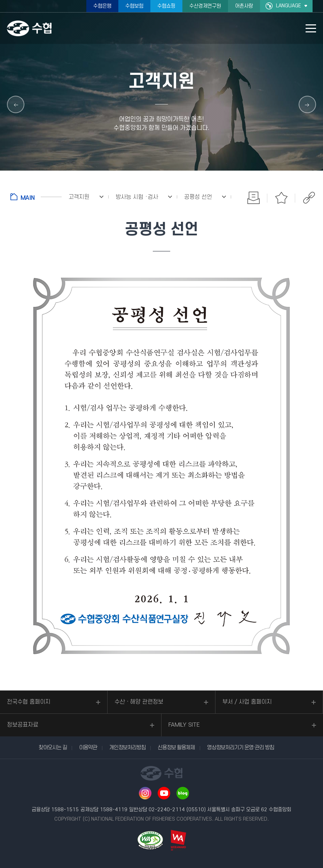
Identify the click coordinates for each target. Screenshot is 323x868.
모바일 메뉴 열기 (311, 28)
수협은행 (102, 6)
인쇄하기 (253, 198)
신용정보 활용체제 (176, 748)
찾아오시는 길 (53, 748)
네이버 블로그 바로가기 (183, 793)
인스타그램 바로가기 (145, 793)
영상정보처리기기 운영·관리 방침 (241, 748)
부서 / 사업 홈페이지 (247, 702)
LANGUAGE (289, 6)
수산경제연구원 (205, 6)
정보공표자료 (23, 725)
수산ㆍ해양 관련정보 (139, 702)
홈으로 (36, 197)
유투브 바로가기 (164, 793)
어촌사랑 (244, 6)
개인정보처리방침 (127, 748)
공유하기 (309, 198)
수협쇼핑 (166, 6)
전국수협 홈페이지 (29, 702)
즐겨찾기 (281, 198)
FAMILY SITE (184, 725)
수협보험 (134, 6)
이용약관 (88, 748)
